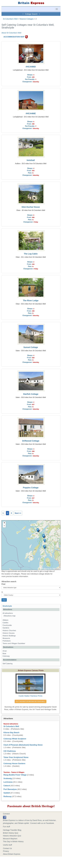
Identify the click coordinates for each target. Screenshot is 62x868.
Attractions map (10, 616)
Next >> (18, 513)
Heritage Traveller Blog (12, 830)
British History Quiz (11, 833)
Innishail (31, 160)
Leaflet (43, 569)
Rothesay (8, 796)
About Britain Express (12, 854)
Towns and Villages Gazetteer (14, 643)
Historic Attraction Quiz (12, 836)
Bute (4, 654)
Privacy (6, 851)
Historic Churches (9, 631)
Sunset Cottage (31, 347)
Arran (5, 651)
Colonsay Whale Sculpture (15, 739)
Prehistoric (7, 641)
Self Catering (8, 664)
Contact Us (7, 848)
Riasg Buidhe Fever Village (15, 775)
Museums (6, 638)
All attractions (8, 613)
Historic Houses (9, 633)
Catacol (7, 786)
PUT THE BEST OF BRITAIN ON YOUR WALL (30, 701)
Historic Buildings (9, 636)
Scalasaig (8, 778)
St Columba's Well (10, 19)
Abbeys (5, 620)
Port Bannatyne (10, 789)
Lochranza (8, 782)
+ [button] (4, 523)
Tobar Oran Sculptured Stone (16, 757)
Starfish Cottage (31, 394)
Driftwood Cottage (31, 441)
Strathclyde (7, 606)
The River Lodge (31, 301)
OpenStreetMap (50, 569)
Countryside (7, 625)
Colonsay (6, 656)
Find (3, 584)
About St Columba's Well (11, 33)
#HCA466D (31, 67)
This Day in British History (13, 842)
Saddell (7, 793)
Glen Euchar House (31, 207)
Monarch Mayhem (10, 839)
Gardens (6, 628)
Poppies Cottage (31, 488)
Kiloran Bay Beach (11, 733)
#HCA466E (31, 113)
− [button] (4, 526)
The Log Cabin (31, 254)
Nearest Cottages (27, 19)
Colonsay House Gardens (14, 764)
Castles (5, 623)
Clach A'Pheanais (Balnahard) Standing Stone (23, 745)
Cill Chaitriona (10, 751)
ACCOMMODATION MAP (14, 37)
